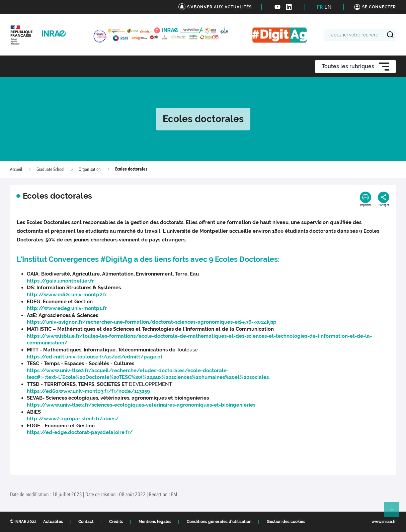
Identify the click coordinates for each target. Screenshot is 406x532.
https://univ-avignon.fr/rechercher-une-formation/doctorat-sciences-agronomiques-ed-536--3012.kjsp (152, 322)
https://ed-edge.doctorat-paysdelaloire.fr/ (80, 432)
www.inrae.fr (384, 522)
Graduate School (50, 170)
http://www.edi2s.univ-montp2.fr (67, 295)
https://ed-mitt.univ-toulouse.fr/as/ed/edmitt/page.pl (95, 357)
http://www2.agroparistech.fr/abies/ (73, 419)
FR (320, 7)
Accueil (16, 170)
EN (328, 7)
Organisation (90, 170)
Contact (86, 522)
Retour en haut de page (395, 512)
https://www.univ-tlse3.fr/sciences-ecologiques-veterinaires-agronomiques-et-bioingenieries (141, 405)
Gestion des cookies (286, 522)
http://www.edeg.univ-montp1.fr (67, 308)
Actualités (53, 522)
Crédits (116, 522)
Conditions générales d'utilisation (219, 522)
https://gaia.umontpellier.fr (60, 281)
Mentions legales (155, 522)
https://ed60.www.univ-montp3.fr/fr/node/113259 (88, 391)
